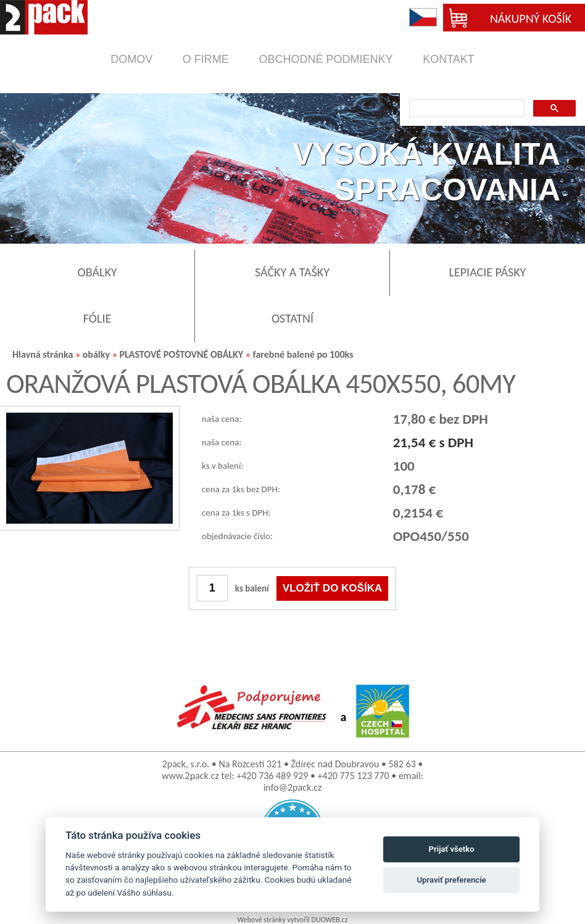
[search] (466, 109)
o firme (206, 59)
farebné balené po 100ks (303, 354)
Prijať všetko (452, 849)
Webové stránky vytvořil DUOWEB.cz (293, 920)
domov (131, 59)
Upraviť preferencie (452, 880)
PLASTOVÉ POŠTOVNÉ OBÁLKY (181, 354)
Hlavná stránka (43, 354)
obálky (96, 354)
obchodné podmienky (326, 59)
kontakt (449, 59)
